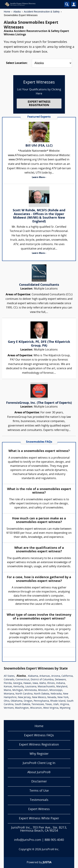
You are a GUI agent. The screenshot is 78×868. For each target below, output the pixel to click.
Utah (56, 704)
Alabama (33, 676)
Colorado (9, 680)
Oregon (28, 701)
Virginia (64, 704)
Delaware (60, 680)
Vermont (9, 708)
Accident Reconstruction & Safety (42, 12)
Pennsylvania (41, 701)
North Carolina (24, 694)
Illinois (51, 683)
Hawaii (27, 683)
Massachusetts (46, 687)
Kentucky (19, 687)
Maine (7, 690)
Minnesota (31, 690)
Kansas (8, 687)
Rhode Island (58, 701)
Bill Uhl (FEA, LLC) (39, 146)
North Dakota (42, 694)
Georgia (18, 683)
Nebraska (56, 694)
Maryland (62, 687)
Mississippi (56, 690)
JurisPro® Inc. (51, 850)
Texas (49, 704)
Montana (9, 694)
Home (7, 12)
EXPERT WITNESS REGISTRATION (39, 104)
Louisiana (31, 687)
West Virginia (51, 708)
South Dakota (22, 704)
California (67, 676)
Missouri (43, 690)
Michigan (18, 690)
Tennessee (38, 704)
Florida (8, 683)
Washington (22, 708)
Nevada (52, 697)
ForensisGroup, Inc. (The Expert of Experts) (39, 403)
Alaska (17, 12)
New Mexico (39, 697)
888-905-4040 (54, 840)
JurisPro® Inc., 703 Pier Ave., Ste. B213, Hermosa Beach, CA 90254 (39, 829)
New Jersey (24, 697)
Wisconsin (36, 708)
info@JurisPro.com (28, 840)
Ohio (7, 701)
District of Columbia (42, 680)
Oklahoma (17, 701)
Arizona (56, 676)
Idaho (43, 683)
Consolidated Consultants (39, 285)
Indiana (61, 683)
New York (63, 697)
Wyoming (65, 708)
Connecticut (22, 680)
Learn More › (39, 177)
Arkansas (45, 676)
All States (9, 676)
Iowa (35, 683)
